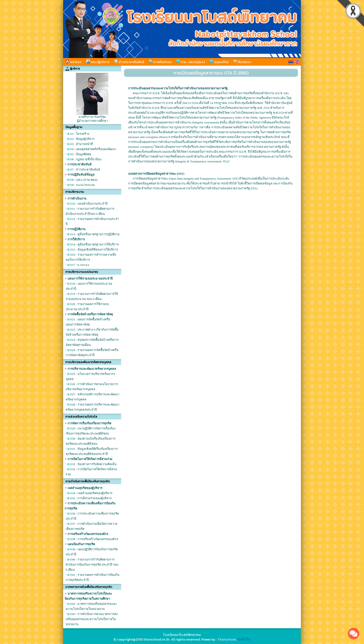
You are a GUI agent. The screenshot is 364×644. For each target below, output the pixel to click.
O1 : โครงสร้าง (80, 134)
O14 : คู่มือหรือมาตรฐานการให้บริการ (94, 244)
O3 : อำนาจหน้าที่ (81, 144)
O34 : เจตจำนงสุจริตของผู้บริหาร (91, 493)
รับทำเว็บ (244, 639)
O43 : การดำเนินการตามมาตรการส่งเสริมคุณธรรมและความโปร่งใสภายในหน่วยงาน (92, 619)
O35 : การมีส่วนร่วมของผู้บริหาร (91, 498)
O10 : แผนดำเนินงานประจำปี (89, 204)
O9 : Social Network (82, 185)
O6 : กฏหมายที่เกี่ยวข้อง (86, 159)
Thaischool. (227, 639)
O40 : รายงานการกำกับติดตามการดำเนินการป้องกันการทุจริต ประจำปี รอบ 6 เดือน (92, 565)
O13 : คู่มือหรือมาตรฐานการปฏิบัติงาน (95, 234)
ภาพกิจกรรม (160, 62)
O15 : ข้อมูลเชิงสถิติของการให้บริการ (94, 250)
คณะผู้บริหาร (98, 62)
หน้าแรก (73, 62)
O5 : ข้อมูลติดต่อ (81, 154)
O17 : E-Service (80, 265)
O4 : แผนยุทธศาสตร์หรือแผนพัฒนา (93, 149)
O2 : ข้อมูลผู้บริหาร (82, 139)
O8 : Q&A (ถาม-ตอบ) (84, 180)
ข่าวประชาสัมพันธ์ (129, 62)
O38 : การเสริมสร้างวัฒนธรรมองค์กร (94, 539)
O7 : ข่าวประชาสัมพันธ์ (85, 169)
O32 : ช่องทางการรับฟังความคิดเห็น (93, 464)
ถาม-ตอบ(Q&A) (191, 62)
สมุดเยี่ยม (219, 62)
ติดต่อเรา (242, 62)
